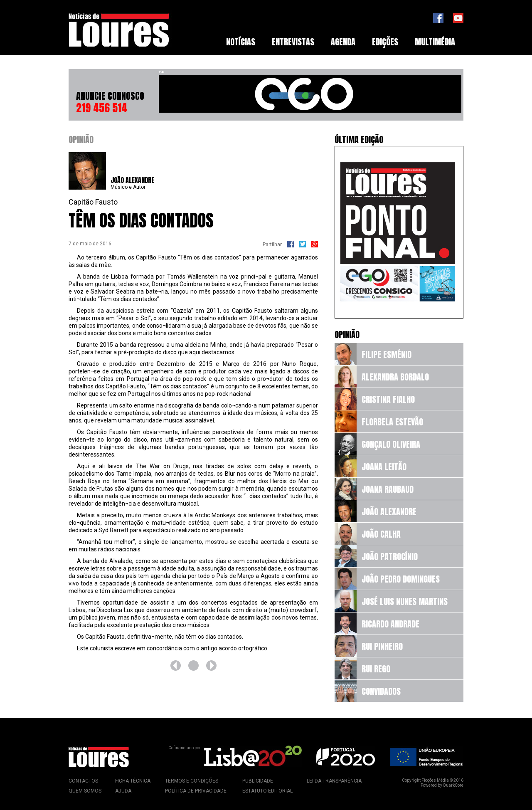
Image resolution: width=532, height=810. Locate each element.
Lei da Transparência (334, 781)
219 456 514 (102, 108)
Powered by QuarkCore (442, 785)
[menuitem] (241, 42)
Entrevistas (293, 42)
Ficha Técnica (133, 781)
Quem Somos (85, 791)
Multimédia (435, 42)
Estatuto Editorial (267, 791)
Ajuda (123, 791)
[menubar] (341, 42)
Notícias (241, 42)
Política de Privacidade (196, 791)
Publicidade (258, 781)
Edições (385, 42)
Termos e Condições (192, 781)
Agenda (343, 42)
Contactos (83, 781)
